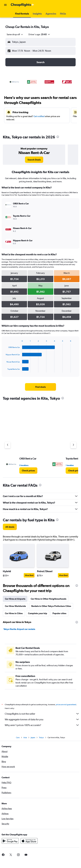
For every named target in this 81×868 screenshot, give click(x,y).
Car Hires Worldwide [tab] (15, 606)
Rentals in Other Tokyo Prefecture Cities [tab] (51, 606)
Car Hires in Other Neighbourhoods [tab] (48, 599)
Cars (18, 738)
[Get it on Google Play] (10, 841)
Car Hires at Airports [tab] (15, 599)
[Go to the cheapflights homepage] (22, 5)
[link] (34, 160)
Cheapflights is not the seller (42, 714)
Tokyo (41, 738)
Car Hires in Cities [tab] (14, 613)
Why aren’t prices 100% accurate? (42, 725)
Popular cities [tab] (59, 613)
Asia (25, 738)
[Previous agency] (8, 445)
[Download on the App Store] (29, 841)
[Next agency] (73, 445)
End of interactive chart (4, 370)
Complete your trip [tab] (38, 613)
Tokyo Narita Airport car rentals (19, 629)
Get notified (39, 116)
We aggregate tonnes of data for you (42, 719)
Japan (33, 738)
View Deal (29, 575)
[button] (5, 5)
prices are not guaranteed (66, 705)
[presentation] (58, 137)
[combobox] (15, 34)
